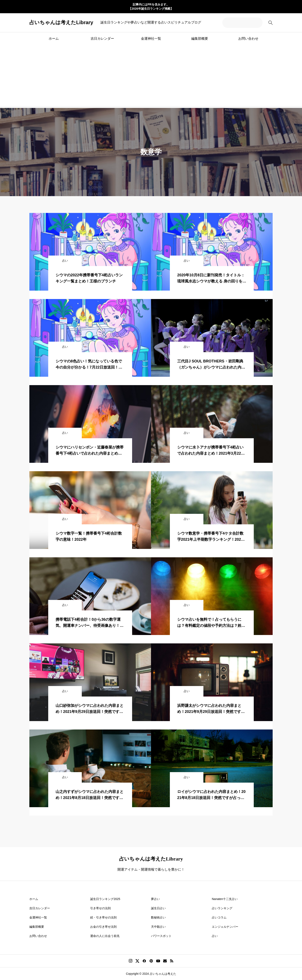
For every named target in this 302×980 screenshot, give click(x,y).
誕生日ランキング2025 (105, 899)
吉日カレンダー (102, 39)
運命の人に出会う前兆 (105, 936)
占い (215, 936)
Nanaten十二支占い (225, 899)
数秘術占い (158, 917)
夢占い (155, 899)
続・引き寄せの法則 (103, 917)
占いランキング (222, 908)
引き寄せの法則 (100, 908)
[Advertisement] (151, 76)
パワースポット (161, 936)
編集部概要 (200, 39)
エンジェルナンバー (225, 927)
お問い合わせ (248, 39)
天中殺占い (158, 927)
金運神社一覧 (151, 39)
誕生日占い (158, 908)
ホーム (54, 39)
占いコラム (219, 917)
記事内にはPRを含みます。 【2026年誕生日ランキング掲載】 (151, 7)
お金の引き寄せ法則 (103, 927)
